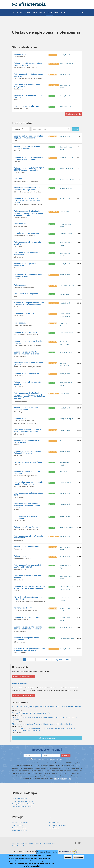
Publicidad (38, 843)
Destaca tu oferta (74, 114)
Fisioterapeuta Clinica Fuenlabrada (28, 332)
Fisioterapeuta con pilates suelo (27, 373)
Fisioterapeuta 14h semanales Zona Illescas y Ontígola (28, 64)
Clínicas (57, 12)
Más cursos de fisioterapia (47, 738)
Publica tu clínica (54, 828)
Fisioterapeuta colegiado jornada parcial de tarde (27, 441)
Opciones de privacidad (47, 852)
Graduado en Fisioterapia (24, 313)
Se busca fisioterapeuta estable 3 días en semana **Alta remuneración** (29, 304)
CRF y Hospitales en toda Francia (27, 106)
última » (68, 660)
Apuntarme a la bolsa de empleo (24, 696)
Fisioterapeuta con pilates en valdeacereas (25, 264)
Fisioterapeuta (20, 54)
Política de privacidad (19, 846)
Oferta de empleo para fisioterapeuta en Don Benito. (29, 598)
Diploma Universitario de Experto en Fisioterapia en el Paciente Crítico (42, 724)
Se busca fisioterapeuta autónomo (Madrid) (28, 96)
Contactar (24, 843)
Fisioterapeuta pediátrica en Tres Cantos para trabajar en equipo (27, 189)
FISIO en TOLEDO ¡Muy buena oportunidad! (26, 517)
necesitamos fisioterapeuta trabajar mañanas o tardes (28, 275)
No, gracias (79, 857)
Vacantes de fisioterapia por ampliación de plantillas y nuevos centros (30, 137)
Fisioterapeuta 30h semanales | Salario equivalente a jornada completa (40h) (29, 587)
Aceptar (68, 857)
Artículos (16, 12)
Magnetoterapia (25, 12)
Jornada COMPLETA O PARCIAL (27, 233)
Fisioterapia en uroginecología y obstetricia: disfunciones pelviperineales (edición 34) (46, 707)
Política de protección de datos (62, 779)
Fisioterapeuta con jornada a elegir (28, 617)
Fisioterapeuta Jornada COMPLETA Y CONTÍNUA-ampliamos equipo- (29, 169)
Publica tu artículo (18, 825)
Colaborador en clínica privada (26, 294)
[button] (82, 12)
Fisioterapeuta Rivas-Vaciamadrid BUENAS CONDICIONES (27, 566)
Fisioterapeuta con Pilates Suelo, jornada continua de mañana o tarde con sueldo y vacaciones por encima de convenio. (29, 396)
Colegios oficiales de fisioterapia (22, 807)
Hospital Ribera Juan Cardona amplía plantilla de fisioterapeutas (29, 483)
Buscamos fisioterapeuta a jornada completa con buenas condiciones (28, 628)
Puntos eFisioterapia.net (20, 831)
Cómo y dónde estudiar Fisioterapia (23, 804)
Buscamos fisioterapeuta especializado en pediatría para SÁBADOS (30, 649)
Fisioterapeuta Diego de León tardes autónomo (28, 75)
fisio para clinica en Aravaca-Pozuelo (29, 462)
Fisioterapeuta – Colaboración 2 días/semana (27, 254)
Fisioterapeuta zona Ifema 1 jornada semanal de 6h (28, 537)
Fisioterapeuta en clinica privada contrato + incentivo (27, 148)
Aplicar (76, 129)
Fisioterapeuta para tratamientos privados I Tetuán (27, 409)
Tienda (35, 12)
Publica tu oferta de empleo (57, 825)
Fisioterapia (19, 179)
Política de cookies (49, 843)
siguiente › (60, 660)
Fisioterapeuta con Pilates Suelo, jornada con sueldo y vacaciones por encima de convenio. (28, 213)
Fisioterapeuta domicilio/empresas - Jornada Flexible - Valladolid (28, 158)
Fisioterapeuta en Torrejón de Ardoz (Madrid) (28, 342)
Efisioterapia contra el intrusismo (22, 801)
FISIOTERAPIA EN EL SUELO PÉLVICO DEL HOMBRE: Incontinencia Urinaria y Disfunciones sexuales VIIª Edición (43, 730)
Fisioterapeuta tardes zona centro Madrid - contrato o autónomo (28, 431)
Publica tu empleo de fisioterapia (24, 677)
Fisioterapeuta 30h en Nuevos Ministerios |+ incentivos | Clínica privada (27, 506)
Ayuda (31, 843)
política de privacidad (57, 759)
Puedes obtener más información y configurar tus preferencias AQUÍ (32, 865)
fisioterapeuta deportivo (24, 608)
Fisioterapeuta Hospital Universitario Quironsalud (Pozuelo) (28, 452)
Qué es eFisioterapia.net (20, 799)
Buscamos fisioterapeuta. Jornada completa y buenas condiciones (28, 353)
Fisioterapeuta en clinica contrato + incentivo (28, 243)
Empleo (50, 12)
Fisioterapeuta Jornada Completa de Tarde (29, 494)
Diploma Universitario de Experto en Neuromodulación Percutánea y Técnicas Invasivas (45, 718)
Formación (42, 12)
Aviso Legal (16, 843)
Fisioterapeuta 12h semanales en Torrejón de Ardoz (27, 86)
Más (63, 12)
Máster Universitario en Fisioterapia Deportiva (32, 713)
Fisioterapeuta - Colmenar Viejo (27, 547)
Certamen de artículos (19, 828)
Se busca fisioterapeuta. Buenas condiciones (27, 639)
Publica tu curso (54, 823)
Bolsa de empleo (20, 683)
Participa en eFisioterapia (20, 823)
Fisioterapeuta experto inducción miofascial (27, 472)
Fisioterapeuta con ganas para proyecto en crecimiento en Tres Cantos (27, 200)
